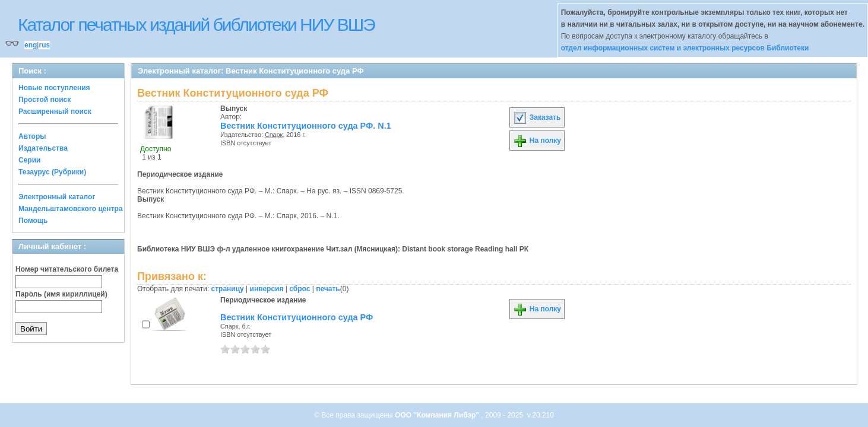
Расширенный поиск (55, 111)
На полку (537, 141)
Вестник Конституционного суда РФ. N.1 (306, 126)
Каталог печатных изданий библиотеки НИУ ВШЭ (196, 25)
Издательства (43, 148)
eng (31, 45)
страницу (228, 289)
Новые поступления (54, 88)
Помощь (33, 221)
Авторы (32, 136)
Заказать (537, 117)
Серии (29, 160)
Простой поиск (45, 100)
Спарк (274, 135)
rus (44, 45)
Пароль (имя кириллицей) (61, 294)
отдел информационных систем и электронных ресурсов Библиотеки (685, 48)
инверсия (267, 289)
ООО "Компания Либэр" (438, 415)
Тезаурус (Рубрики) (52, 172)
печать (328, 289)
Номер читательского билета (67, 269)
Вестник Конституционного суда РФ (297, 317)
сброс (300, 289)
